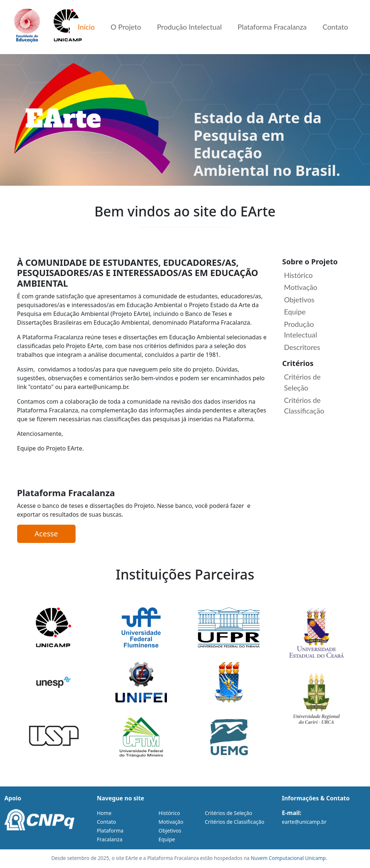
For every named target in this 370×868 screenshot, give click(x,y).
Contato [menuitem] (334, 27)
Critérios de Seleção (303, 384)
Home (104, 813)
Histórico (299, 275)
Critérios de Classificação (305, 407)
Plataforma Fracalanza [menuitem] (268, 27)
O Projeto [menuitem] (117, 27)
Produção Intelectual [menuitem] (183, 27)
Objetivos (300, 300)
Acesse (46, 534)
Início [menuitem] (75, 27)
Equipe (295, 313)
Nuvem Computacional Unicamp (288, 858)
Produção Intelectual (301, 331)
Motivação (301, 288)
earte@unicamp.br (304, 822)
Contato (106, 822)
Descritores (302, 348)
